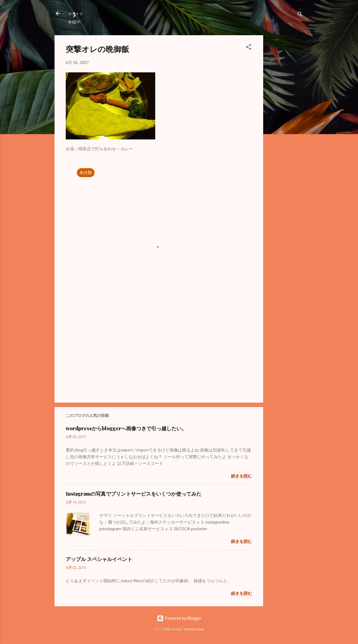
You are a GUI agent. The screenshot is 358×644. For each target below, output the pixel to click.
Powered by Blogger (179, 618)
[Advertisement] (286, 119)
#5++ (75, 13)
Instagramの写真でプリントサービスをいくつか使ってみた (134, 494)
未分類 (86, 173)
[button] (249, 48)
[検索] (300, 15)
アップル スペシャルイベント (99, 559)
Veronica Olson (194, 629)
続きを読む (242, 476)
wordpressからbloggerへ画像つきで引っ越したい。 (126, 428)
